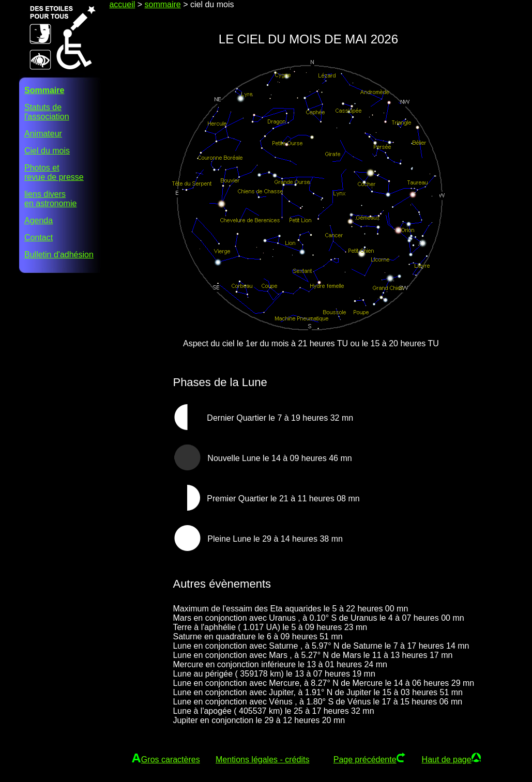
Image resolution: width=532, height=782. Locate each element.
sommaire (163, 4)
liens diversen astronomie (50, 199)
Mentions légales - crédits (262, 760)
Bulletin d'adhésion (59, 255)
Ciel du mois (47, 151)
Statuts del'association (47, 112)
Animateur (43, 134)
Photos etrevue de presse (54, 172)
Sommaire (44, 90)
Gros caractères (171, 760)
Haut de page (447, 760)
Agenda (39, 220)
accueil (122, 4)
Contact (39, 237)
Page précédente (365, 760)
